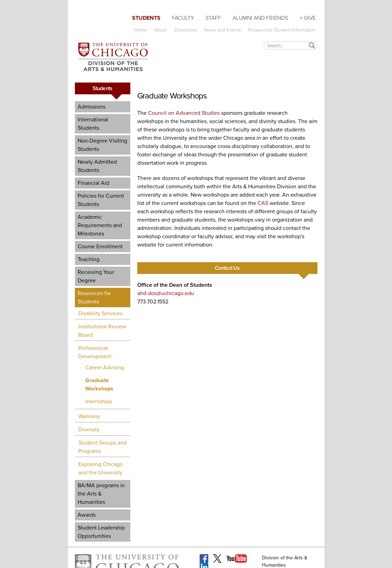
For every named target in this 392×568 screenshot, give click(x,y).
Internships (99, 401)
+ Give (308, 18)
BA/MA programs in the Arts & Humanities (101, 494)
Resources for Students (94, 297)
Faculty (183, 18)
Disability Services (100, 313)
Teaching (89, 259)
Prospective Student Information (282, 30)
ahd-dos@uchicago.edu (166, 293)
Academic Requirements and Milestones (100, 225)
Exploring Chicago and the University (101, 468)
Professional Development (95, 352)
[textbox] (290, 45)
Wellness (89, 416)
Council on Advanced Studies (184, 113)
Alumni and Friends (260, 18)
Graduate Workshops (99, 384)
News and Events (223, 30)
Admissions (92, 107)
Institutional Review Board (102, 331)
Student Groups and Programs (102, 447)
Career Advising (105, 367)
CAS (263, 203)
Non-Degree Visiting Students (102, 145)
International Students (93, 124)
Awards (87, 515)
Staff (213, 18)
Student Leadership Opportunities (101, 532)
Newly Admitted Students (97, 166)
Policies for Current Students (101, 200)
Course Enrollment (100, 246)
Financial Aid (93, 183)
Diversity (89, 429)
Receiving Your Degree (96, 276)
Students (146, 18)
